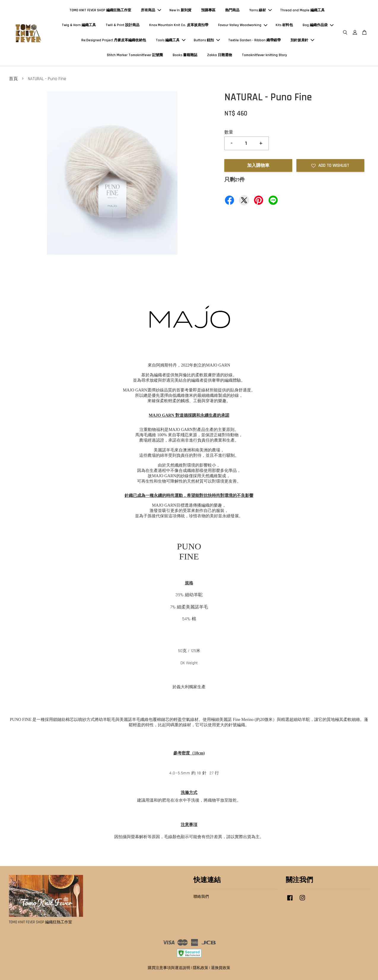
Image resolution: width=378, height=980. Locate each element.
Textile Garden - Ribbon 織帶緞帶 (254, 40)
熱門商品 (232, 10)
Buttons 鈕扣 (207, 40)
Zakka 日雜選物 (220, 55)
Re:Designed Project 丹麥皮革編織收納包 (114, 40)
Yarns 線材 (261, 10)
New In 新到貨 (180, 10)
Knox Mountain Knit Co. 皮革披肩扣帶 (179, 25)
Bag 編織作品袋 (318, 25)
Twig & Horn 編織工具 (79, 25)
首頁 (13, 79)
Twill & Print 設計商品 (123, 25)
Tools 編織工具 (171, 40)
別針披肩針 (302, 40)
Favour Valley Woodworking (243, 25)
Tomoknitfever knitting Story (264, 55)
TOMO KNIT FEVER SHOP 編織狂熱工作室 (100, 10)
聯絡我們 (201, 897)
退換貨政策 (221, 968)
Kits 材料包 (284, 25)
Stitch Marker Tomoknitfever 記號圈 (135, 55)
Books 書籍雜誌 (185, 55)
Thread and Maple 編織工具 (302, 10)
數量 (229, 132)
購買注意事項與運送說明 (169, 968)
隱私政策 (201, 968)
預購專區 (208, 10)
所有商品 (151, 10)
